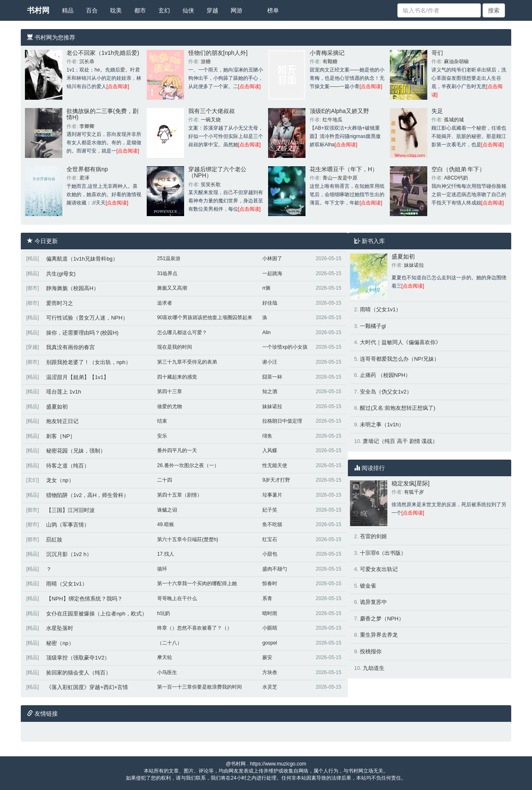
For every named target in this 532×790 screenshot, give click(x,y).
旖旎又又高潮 (172, 288)
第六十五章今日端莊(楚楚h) (188, 539)
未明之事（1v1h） (382, 425)
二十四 (165, 480)
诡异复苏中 (373, 602)
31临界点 (167, 273)
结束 (162, 421)
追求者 (165, 303)
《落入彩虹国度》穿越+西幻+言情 (87, 687)
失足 (437, 111)
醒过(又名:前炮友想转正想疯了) (398, 408)
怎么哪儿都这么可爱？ (182, 332)
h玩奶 (164, 613)
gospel (270, 643)
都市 (140, 10)
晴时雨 (270, 613)
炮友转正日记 (62, 421)
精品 (68, 10)
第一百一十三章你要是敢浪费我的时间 (199, 687)
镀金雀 (368, 586)
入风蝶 (270, 450)
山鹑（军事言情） (68, 525)
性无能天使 (275, 465)
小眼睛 (270, 628)
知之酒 (270, 391)
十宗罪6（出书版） (383, 553)
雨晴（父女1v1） (67, 584)
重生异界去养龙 (379, 635)
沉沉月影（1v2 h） (69, 554)
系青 (267, 598)
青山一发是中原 (340, 178)
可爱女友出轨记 (379, 569)
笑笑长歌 (211, 185)
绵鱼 (267, 436)
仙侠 (188, 10)
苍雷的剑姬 (373, 536)
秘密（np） (60, 643)
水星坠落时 (60, 628)
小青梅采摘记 (327, 53)
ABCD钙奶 (456, 178)
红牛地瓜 (332, 120)
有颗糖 (330, 62)
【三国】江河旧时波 (70, 510)
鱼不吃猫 (272, 524)
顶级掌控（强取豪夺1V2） (78, 658)
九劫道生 (374, 668)
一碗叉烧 (211, 120)
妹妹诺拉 (272, 406)
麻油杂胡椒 (456, 62)
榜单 (273, 10)
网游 (236, 10)
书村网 (38, 10)
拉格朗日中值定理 (282, 421)
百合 (92, 10)
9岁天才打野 (276, 480)
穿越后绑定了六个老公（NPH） (217, 172)
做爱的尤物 (170, 406)
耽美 (116, 10)
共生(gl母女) (61, 274)
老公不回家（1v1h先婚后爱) (103, 53)
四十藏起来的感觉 (177, 377)
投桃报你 (371, 651)
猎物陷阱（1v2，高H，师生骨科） (87, 495)
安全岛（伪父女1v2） (386, 392)
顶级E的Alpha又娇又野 (339, 111)
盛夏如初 (57, 407)
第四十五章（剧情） (180, 495)
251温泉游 (169, 258)
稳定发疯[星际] (411, 483)
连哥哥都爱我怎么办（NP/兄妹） (400, 359)
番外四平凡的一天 (177, 450)
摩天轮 (165, 657)
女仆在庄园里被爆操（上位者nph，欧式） (97, 614)
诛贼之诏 (167, 510)
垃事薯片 (272, 495)
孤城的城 (454, 120)
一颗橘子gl (373, 326)
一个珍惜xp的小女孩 (285, 347)
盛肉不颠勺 (275, 569)
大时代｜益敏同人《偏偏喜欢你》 (400, 342)
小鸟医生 (167, 672)
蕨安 (267, 657)
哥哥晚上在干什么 (177, 598)
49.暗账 (166, 524)
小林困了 (272, 258)
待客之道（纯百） (68, 466)
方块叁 (270, 672)
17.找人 (166, 554)
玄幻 (164, 10)
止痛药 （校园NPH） (385, 375)
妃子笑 (270, 510)
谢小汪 (270, 362)
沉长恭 (87, 62)
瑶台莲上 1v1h (64, 392)
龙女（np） (60, 480)
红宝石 (270, 539)
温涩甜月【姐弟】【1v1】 (78, 377)
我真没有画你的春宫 (70, 347)
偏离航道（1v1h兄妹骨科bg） (82, 259)
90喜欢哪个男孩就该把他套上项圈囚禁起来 (205, 317)
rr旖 (266, 288)
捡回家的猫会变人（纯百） (79, 673)
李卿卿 (87, 126)
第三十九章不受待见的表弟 (187, 362)
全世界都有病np (87, 169)
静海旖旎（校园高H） (72, 288)
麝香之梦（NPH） (382, 619)
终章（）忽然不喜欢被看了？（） (195, 628)
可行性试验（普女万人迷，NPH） (87, 318)
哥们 (437, 53)
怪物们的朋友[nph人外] (218, 53)
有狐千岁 (414, 492)
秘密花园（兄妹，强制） (76, 451)
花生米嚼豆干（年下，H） (344, 169)
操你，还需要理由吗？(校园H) (82, 333)
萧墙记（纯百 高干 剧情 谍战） (400, 441)
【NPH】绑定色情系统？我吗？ (84, 599)
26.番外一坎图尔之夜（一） (188, 465)
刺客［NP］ (61, 436)
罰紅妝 (54, 540)
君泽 (84, 178)
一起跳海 (272, 273)
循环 (162, 569)
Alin (266, 332)
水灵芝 (270, 687)
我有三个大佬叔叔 (212, 111)
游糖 (206, 62)
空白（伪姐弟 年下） (458, 169)
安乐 (162, 436)
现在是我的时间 (175, 347)
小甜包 (270, 554)
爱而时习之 (60, 303)
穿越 (212, 10)
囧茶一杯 (272, 377)
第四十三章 (170, 391)
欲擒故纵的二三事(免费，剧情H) (102, 114)
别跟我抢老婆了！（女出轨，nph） (89, 362)
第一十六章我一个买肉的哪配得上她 (197, 583)
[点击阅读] (118, 86)
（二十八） (170, 643)
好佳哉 (270, 303)
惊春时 (270, 583)
